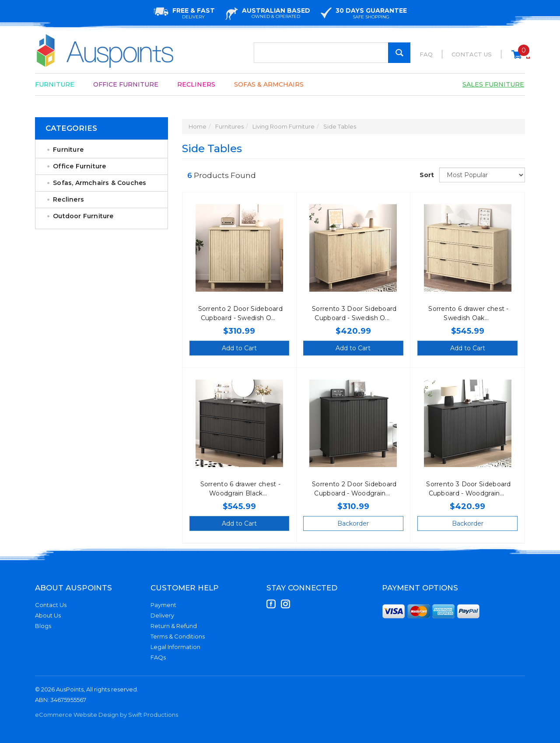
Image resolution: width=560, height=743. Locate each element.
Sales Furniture (493, 84)
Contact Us (472, 54)
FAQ (426, 54)
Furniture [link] (68, 150)
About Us (48, 615)
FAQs (158, 657)
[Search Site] (399, 53)
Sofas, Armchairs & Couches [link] (100, 183)
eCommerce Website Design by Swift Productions (107, 715)
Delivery (162, 615)
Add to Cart (239, 348)
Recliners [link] (68, 199)
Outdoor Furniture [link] (83, 216)
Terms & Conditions (178, 636)
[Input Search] (332, 53)
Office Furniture (126, 84)
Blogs (43, 626)
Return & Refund (174, 626)
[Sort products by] (482, 175)
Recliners (196, 84)
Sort (426, 175)
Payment (163, 605)
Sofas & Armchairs (269, 84)
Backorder (353, 523)
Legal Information (175, 647)
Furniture (55, 84)
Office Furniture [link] (79, 166)
